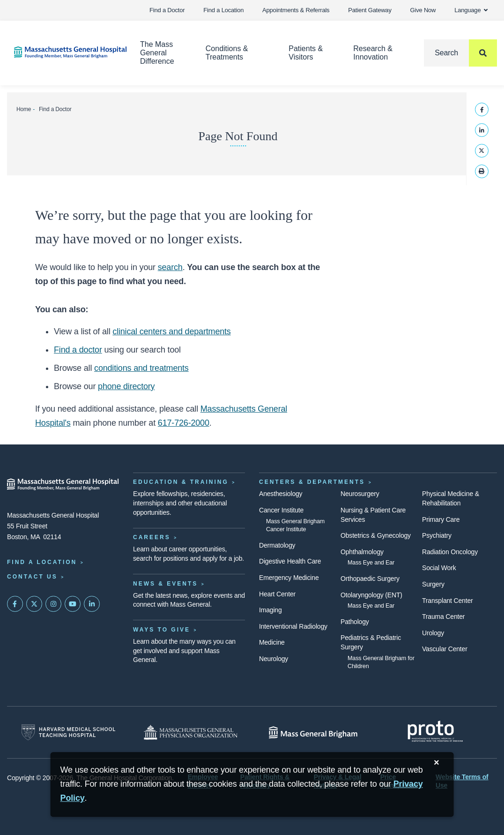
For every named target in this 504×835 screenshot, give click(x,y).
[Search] (460, 53)
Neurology (274, 659)
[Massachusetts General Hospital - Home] (63, 484)
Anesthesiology (281, 494)
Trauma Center (443, 617)
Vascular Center (445, 649)
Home (24, 109)
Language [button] (471, 10)
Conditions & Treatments (227, 53)
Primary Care (441, 519)
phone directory (126, 386)
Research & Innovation (373, 53)
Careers (152, 537)
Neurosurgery (360, 494)
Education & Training (181, 482)
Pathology (355, 622)
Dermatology (277, 545)
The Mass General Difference (157, 53)
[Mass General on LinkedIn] (92, 604)
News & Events (165, 584)
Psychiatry (437, 535)
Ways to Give (162, 630)
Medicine (272, 642)
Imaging (271, 610)
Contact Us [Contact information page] (32, 577)
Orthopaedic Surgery (370, 579)
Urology (433, 633)
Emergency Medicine (289, 578)
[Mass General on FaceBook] (15, 604)
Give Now (423, 10)
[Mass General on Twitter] (34, 604)
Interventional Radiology (293, 626)
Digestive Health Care (290, 561)
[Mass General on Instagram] (53, 604)
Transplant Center (447, 601)
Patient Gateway (370, 10)
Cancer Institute (281, 510)
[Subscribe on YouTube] (73, 604)
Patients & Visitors (306, 53)
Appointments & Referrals (296, 10)
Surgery (433, 584)
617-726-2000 (184, 423)
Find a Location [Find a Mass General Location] (42, 562)
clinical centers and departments (171, 331)
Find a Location (223, 10)
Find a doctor (78, 350)
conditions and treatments (141, 368)
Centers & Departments (312, 482)
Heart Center (277, 594)
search (170, 267)
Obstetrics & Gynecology (376, 535)
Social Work (439, 568)
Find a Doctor (167, 10)
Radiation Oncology (450, 552)
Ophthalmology (362, 552)
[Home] (63, 52)
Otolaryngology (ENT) (371, 595)
